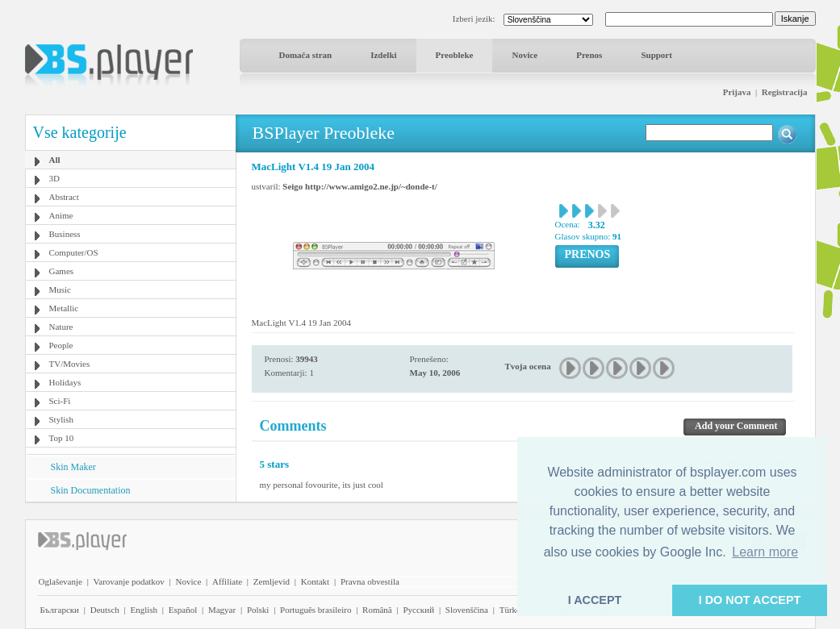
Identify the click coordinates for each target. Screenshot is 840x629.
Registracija (785, 92)
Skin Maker (73, 467)
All (55, 160)
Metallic (64, 308)
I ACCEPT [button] (595, 600)
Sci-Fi (60, 401)
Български (60, 610)
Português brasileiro (316, 610)
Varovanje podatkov (129, 581)
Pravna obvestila (370, 581)
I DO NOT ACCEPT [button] (750, 600)
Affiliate (227, 581)
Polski (258, 610)
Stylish (62, 419)
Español (183, 610)
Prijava (737, 92)
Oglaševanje (61, 581)
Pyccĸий (418, 610)
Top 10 (62, 438)
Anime (61, 215)
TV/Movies (70, 364)
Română (377, 610)
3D (54, 178)
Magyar (222, 610)
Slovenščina (467, 610)
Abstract (64, 197)
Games (62, 271)
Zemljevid (272, 581)
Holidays (65, 382)
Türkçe (512, 610)
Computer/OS (74, 252)
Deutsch (105, 610)
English (144, 610)
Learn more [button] (765, 552)
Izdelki (383, 55)
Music (61, 290)
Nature (61, 327)
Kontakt (315, 581)
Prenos (589, 55)
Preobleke (455, 55)
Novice (524, 55)
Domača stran (306, 55)
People (61, 345)
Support (656, 55)
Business (65, 234)
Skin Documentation (91, 490)
